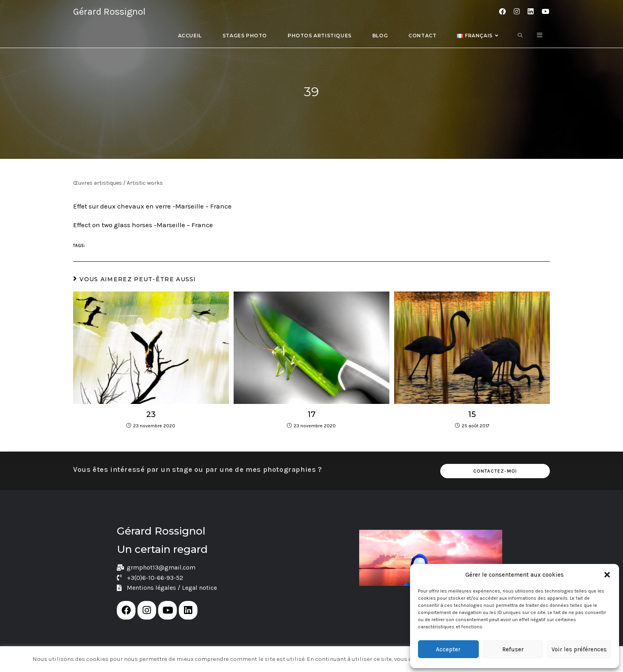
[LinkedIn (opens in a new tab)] (531, 12)
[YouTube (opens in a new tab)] (545, 12)
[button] (607, 575)
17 (311, 414)
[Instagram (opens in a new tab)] (517, 12)
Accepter (448, 649)
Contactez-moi (495, 470)
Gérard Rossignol (109, 12)
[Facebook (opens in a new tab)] (502, 12)
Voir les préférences (579, 649)
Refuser (513, 649)
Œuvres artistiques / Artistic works (118, 183)
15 (472, 414)
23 (151, 414)
